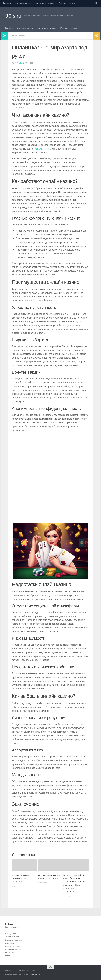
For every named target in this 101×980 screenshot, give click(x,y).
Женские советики (67, 3)
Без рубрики (19, 36)
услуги (8, 956)
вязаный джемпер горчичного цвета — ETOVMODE (22, 878)
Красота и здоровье (44, 3)
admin (21, 63)
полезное (10, 953)
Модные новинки (23, 3)
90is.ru (13, 16)
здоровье (9, 943)
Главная (7, 3)
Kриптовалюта (12, 927)
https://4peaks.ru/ (42, 149)
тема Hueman (35, 974)
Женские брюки (12, 937)
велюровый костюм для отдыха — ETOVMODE (48, 878)
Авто (7, 930)
